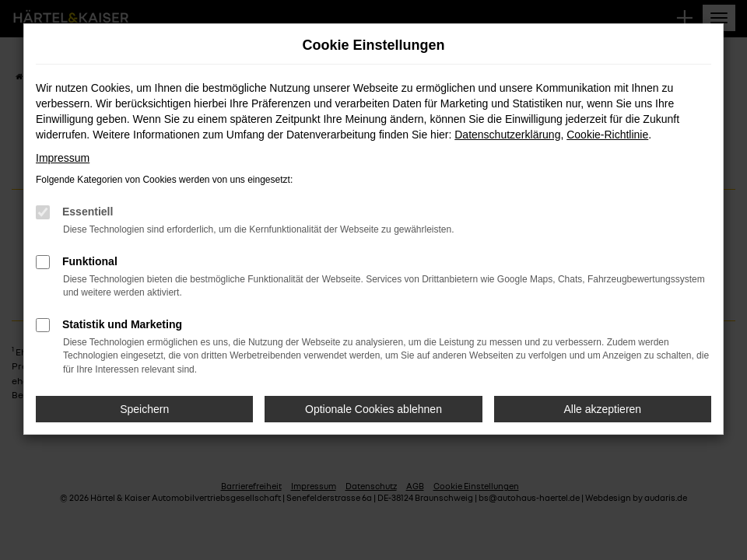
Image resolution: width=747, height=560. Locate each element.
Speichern (144, 409)
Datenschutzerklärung (507, 135)
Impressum (63, 158)
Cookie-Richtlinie (607, 135)
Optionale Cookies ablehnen (373, 409)
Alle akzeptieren (603, 409)
